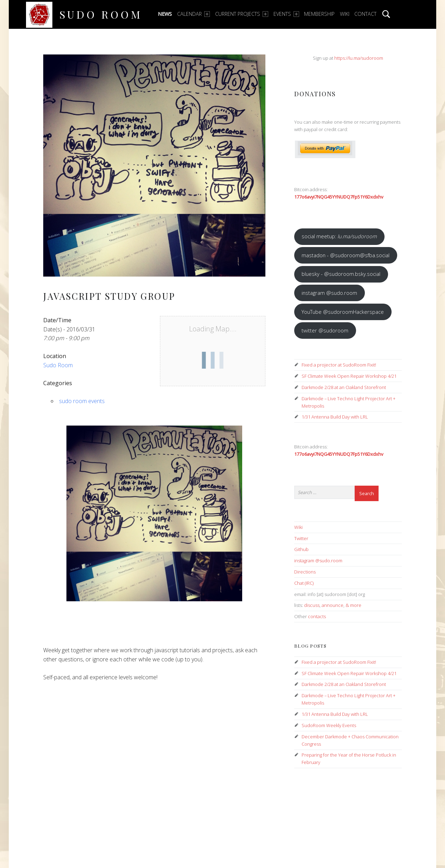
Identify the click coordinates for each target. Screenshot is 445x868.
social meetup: (339, 236)
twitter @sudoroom (325, 330)
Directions (305, 572)
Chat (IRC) (304, 583)
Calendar (194, 14)
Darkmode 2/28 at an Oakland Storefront (344, 387)
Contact (365, 14)
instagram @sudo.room (329, 293)
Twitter (301, 538)
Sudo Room (101, 14)
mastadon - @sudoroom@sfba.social (346, 255)
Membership (319, 14)
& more (353, 605)
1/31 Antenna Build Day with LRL (335, 417)
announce (333, 605)
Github (301, 549)
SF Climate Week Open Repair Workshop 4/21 (349, 376)
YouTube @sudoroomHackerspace (343, 312)
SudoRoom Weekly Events (329, 725)
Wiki (345, 14)
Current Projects (242, 14)
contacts (317, 616)
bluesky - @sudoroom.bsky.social (341, 274)
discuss (312, 605)
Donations (315, 94)
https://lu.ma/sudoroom (359, 58)
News (165, 14)
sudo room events (82, 401)
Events (286, 14)
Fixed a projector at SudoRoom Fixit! (339, 365)
